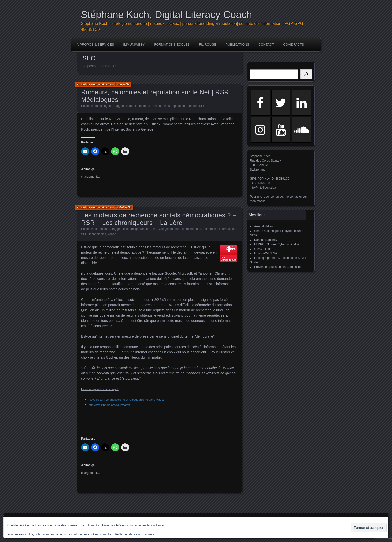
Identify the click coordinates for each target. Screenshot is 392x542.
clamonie (131, 106)
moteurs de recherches (155, 106)
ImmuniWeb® (134, 44)
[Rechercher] (306, 74)
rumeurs (192, 106)
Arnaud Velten (264, 226)
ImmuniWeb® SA (266, 253)
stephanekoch (100, 84)
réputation (178, 106)
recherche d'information (218, 229)
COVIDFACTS (294, 44)
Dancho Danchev (266, 240)
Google (164, 229)
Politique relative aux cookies (135, 534)
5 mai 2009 (122, 84)
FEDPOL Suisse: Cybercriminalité (277, 244)
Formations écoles (172, 44)
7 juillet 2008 (123, 207)
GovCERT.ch (263, 249)
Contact (266, 44)
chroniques (103, 229)
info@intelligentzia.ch (264, 188)
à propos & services (95, 44)
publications (237, 44)
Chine (153, 229)
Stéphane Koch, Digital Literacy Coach (167, 15)
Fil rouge (208, 44)
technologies (98, 234)
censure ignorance (136, 229)
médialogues (104, 106)
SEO (202, 106)
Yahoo (112, 234)
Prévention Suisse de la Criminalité (277, 267)
